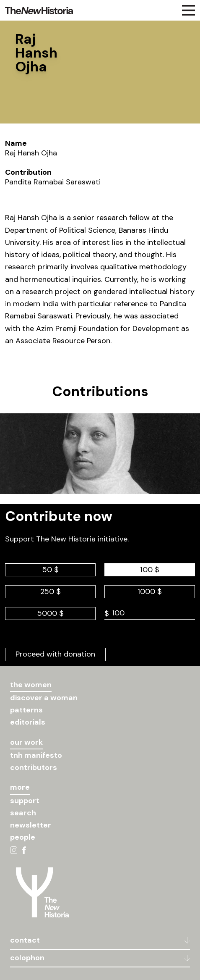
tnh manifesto (36, 755)
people (23, 837)
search (23, 813)
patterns (26, 710)
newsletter (31, 825)
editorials (28, 722)
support (25, 801)
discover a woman (44, 698)
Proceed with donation (55, 654)
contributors (34, 767)
